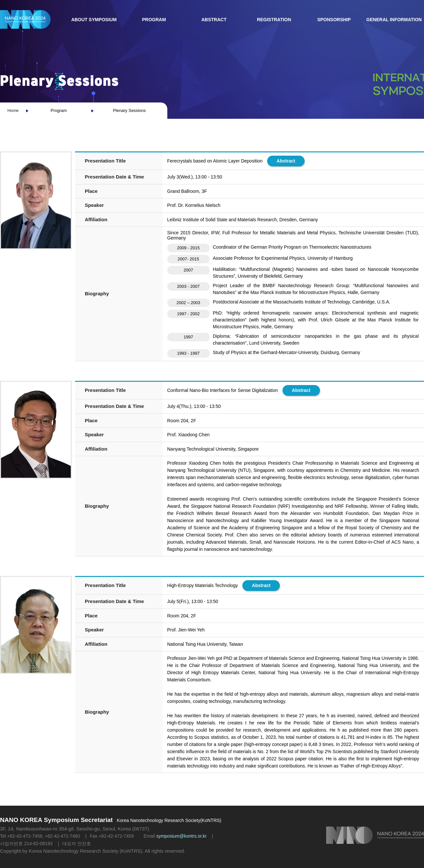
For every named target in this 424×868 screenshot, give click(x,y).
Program (154, 20)
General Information (394, 20)
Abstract (214, 20)
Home (13, 110)
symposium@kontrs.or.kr (181, 836)
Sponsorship (334, 20)
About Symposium (94, 20)
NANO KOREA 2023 (25, 20)
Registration (274, 20)
